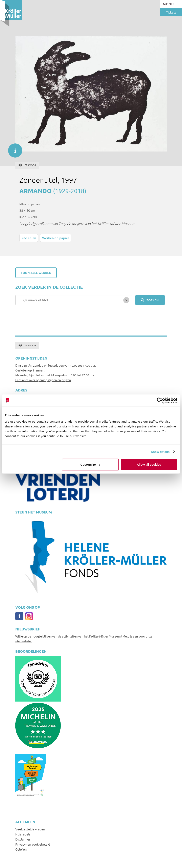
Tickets (171, 12)
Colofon (21, 849)
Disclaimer (23, 839)
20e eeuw (29, 238)
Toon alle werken (36, 273)
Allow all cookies (149, 465)
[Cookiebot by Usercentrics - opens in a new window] (160, 400)
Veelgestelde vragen (30, 829)
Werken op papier (56, 238)
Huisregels (23, 834)
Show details (160, 452)
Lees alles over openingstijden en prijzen (43, 380)
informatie (13, 148)
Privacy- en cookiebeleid (33, 844)
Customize (91, 465)
